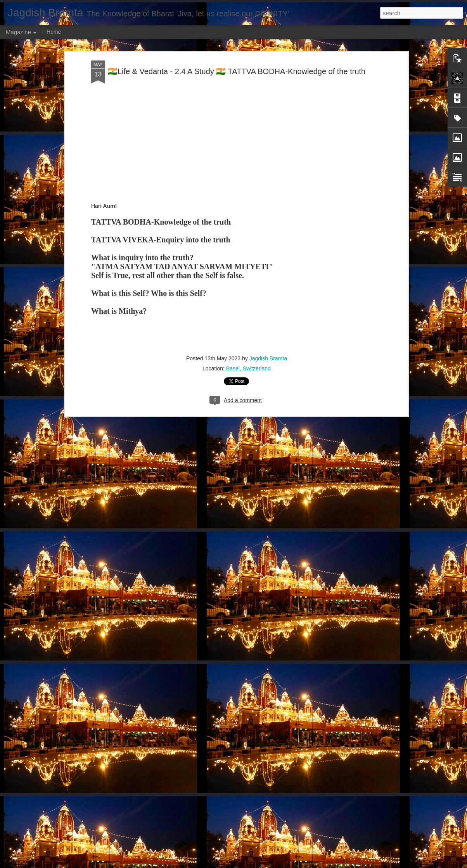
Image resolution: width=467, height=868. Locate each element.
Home (54, 32)
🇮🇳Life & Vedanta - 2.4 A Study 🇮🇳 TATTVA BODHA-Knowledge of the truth (237, 71)
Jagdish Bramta (268, 358)
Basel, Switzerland (248, 368)
